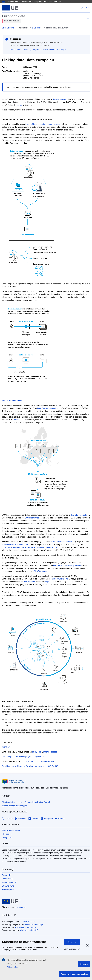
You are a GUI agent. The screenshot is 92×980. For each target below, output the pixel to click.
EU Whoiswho (8, 886)
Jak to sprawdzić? (52, 2)
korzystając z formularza (25, 927)
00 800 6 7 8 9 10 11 (29, 922)
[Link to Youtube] (60, 819)
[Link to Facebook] (20, 819)
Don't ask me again (72, 949)
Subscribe (72, 942)
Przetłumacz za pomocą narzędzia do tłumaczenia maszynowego (38, 50)
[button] (87, 8)
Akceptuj (84, 964)
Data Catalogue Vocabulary (49, 408)
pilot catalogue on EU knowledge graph (38, 761)
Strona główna (8, 28)
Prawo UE (6, 875)
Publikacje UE (8, 889)
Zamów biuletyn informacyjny (14, 806)
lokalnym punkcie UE (29, 930)
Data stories (37, 28)
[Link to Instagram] (47, 819)
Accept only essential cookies (74, 974)
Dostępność (7, 838)
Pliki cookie (7, 834)
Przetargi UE (7, 879)
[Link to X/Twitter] (7, 819)
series (20, 105)
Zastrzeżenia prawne (11, 830)
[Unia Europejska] (10, 8)
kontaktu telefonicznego (33, 925)
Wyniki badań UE (9, 882)
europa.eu (22, 907)
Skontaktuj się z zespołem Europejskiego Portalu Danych (26, 802)
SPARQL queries (41, 571)
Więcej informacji (15, 967)
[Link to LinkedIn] (34, 819)
